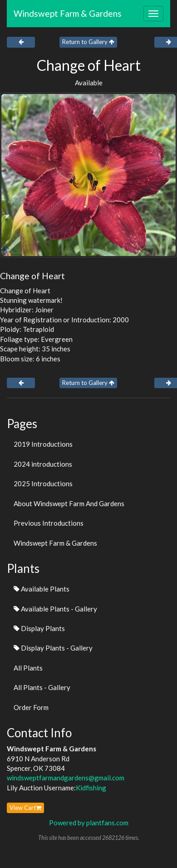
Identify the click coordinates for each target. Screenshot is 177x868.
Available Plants (42, 589)
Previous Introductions (49, 523)
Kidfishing (91, 788)
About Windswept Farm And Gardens (69, 503)
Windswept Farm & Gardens (68, 13)
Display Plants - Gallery (53, 648)
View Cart (25, 808)
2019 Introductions (43, 444)
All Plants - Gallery (42, 687)
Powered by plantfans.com (89, 823)
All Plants (28, 668)
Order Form (31, 707)
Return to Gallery (88, 42)
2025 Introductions (43, 483)
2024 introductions (43, 464)
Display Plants (39, 628)
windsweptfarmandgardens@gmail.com (66, 778)
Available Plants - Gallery (55, 609)
